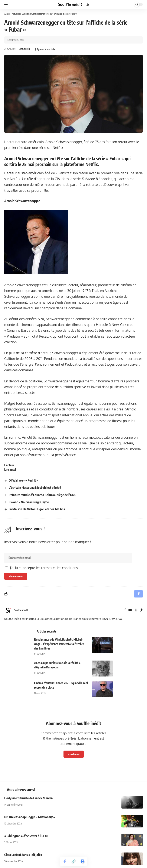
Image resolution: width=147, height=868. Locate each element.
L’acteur (9, 465)
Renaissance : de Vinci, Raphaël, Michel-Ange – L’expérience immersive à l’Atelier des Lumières (59, 644)
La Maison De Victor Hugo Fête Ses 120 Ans (37, 509)
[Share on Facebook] (65, 861)
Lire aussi (10, 470)
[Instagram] (136, 610)
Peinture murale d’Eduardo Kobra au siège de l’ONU (43, 495)
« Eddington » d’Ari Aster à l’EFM (26, 836)
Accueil (7, 14)
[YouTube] (130, 610)
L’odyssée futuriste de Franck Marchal (29, 798)
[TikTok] (141, 610)
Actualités (16, 14)
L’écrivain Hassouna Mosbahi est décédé (35, 488)
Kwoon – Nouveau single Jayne (29, 502)
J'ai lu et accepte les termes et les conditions (44, 568)
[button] (8, 4)
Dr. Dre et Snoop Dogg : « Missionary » (30, 817)
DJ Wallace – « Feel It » (23, 480)
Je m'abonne (74, 754)
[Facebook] (125, 610)
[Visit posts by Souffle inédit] (8, 610)
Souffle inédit (21, 610)
